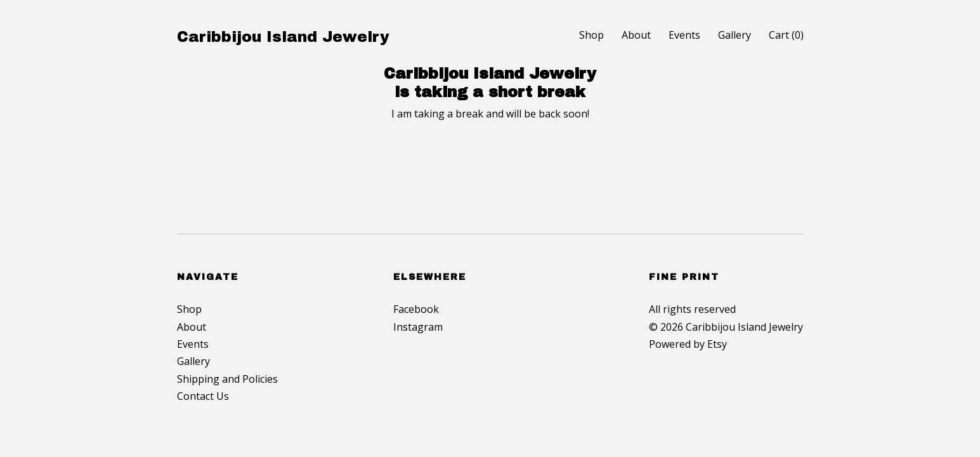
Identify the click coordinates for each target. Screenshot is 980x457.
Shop (591, 35)
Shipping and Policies (227, 379)
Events (684, 35)
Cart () (786, 35)
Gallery (735, 35)
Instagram (418, 327)
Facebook (416, 309)
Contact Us (203, 396)
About (636, 35)
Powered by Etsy (688, 344)
